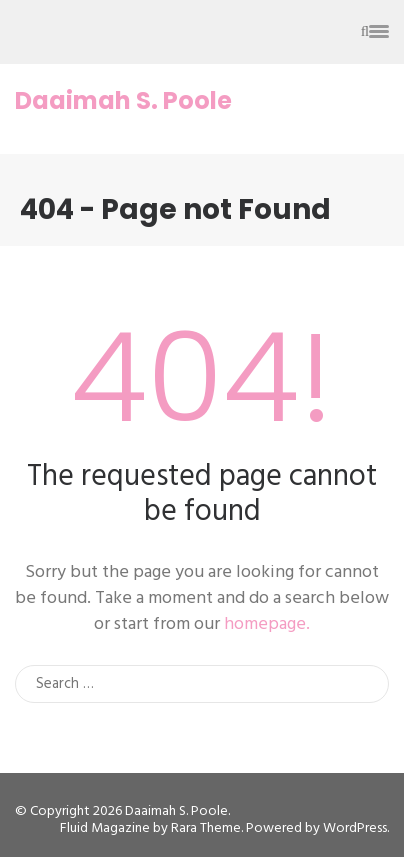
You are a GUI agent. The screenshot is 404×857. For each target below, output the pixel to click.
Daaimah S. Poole (123, 101)
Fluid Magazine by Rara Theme (150, 828)
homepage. (267, 624)
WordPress (355, 828)
